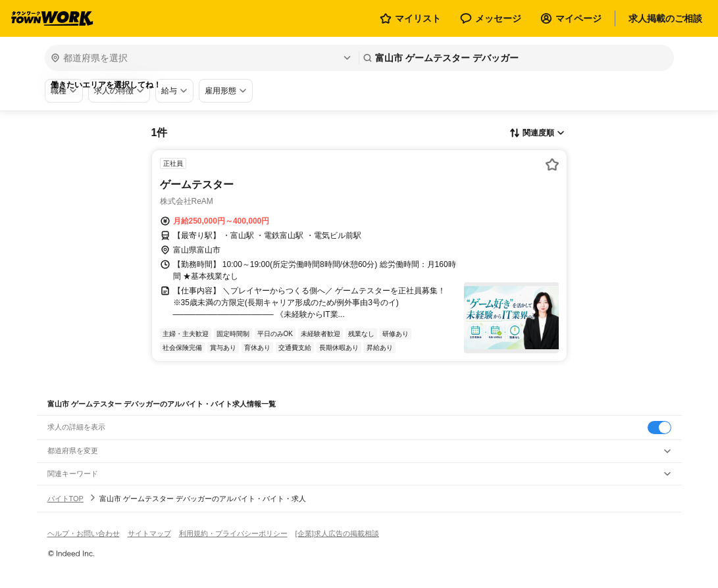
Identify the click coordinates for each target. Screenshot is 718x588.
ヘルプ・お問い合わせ (84, 533)
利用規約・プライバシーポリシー (233, 533)
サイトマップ (149, 533)
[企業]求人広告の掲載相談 (337, 533)
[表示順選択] (537, 134)
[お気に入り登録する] (552, 164)
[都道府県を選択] (200, 58)
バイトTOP (65, 499)
